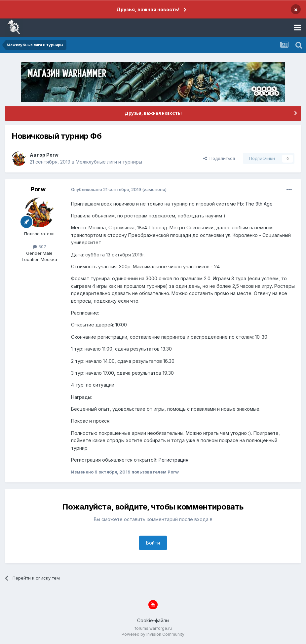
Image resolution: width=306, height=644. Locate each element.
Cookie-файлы (153, 620)
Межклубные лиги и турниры (109, 162)
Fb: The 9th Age (255, 204)
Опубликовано (106, 189)
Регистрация (173, 460)
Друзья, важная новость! (148, 9)
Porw (52, 155)
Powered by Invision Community (153, 634)
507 (39, 246)
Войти (153, 543)
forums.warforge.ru (153, 628)
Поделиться (219, 158)
